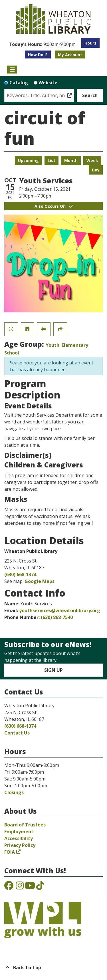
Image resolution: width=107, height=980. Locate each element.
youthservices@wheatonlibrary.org (60, 610)
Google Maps (40, 581)
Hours (90, 43)
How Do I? (38, 55)
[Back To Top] (53, 968)
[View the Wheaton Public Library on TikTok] (40, 887)
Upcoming (28, 160)
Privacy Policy (20, 845)
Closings (14, 792)
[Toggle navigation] (12, 70)
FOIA (10, 852)
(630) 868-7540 (57, 617)
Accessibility (19, 838)
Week (92, 160)
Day (96, 170)
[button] (42, 44)
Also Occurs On (54, 206)
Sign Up (53, 670)
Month (71, 160)
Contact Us (17, 733)
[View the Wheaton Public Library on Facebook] (9, 887)
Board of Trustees (25, 825)
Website (48, 83)
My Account (70, 55)
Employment (19, 832)
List (52, 160)
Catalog (19, 83)
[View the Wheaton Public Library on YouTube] (30, 887)
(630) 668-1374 (20, 574)
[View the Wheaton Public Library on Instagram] (20, 887)
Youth (53, 345)
